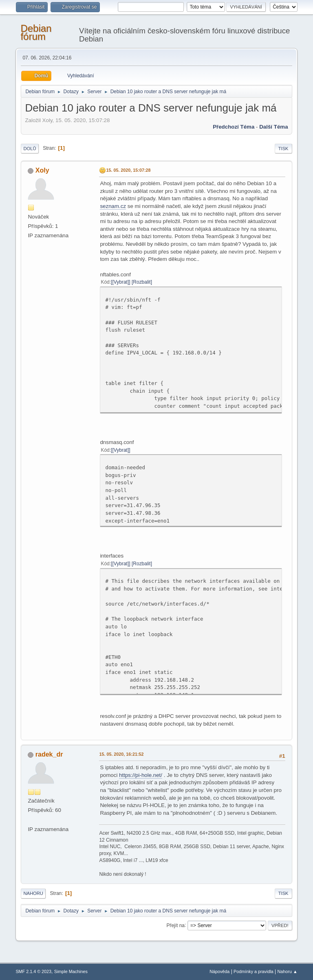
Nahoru (33, 893)
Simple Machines (71, 971)
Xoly (42, 170)
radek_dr (49, 754)
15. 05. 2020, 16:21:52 (121, 754)
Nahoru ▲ (288, 971)
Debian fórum (36, 32)
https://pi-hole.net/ (141, 775)
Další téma (273, 127)
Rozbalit (142, 282)
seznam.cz (113, 206)
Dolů (30, 149)
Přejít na (175, 925)
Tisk (283, 149)
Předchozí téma (234, 127)
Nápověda (219, 971)
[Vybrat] (120, 282)
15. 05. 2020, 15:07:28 (128, 170)
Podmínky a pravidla (253, 971)
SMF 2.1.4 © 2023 (33, 971)
